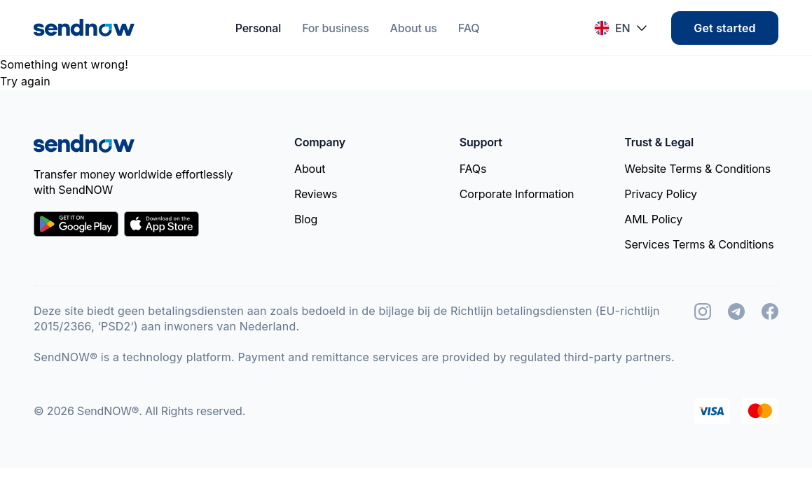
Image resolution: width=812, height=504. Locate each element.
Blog (306, 219)
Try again (25, 81)
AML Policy (653, 219)
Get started (724, 28)
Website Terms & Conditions (697, 169)
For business (335, 28)
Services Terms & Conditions (699, 244)
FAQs (473, 169)
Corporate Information (517, 194)
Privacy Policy (661, 194)
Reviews (316, 194)
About (310, 169)
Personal (259, 28)
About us (414, 28)
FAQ (469, 28)
